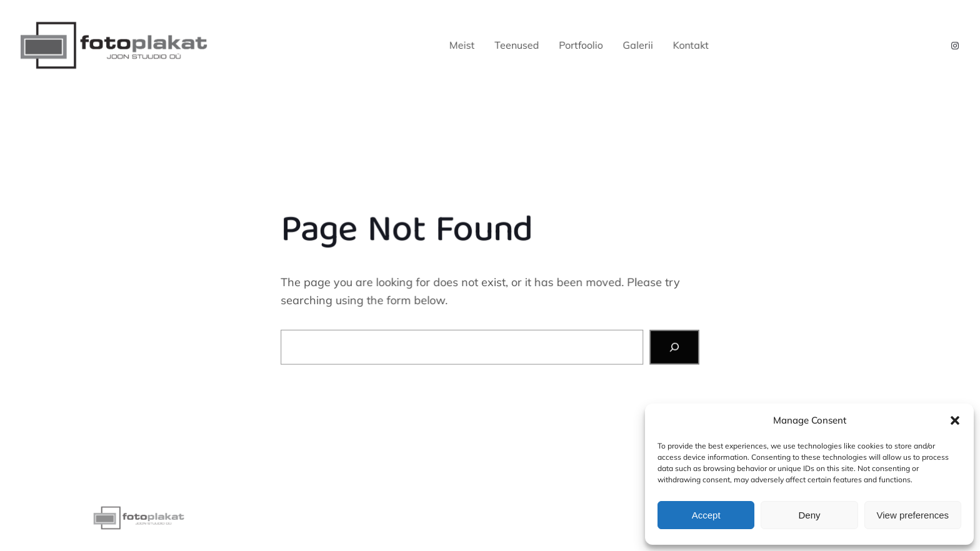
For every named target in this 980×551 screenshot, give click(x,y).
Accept (706, 515)
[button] (955, 420)
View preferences (913, 515)
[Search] (673, 347)
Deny (809, 515)
